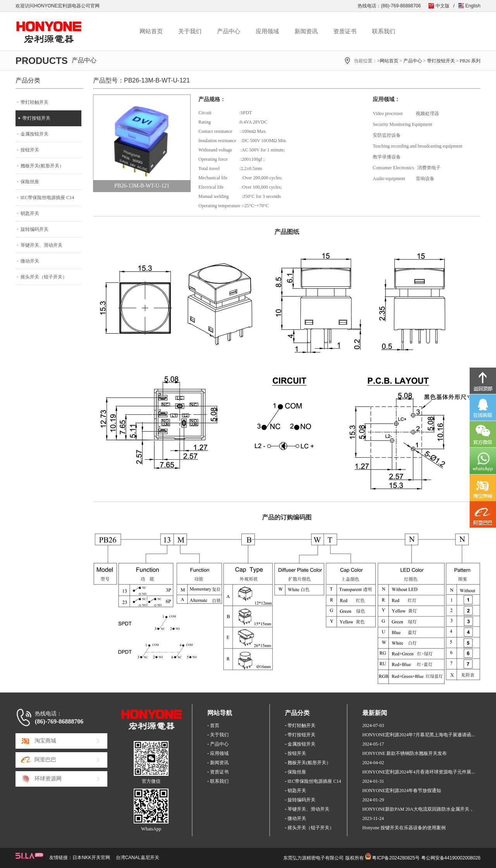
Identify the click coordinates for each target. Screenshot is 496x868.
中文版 (443, 6)
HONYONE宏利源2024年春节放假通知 (402, 791)
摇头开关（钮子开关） (44, 277)
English (473, 6)
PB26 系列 (470, 61)
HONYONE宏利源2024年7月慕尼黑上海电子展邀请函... (418, 735)
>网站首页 (388, 61)
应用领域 (267, 31)
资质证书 (345, 31)
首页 (215, 725)
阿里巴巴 (45, 760)
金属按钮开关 (34, 134)
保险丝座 (30, 182)
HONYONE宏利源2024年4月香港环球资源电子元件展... (418, 772)
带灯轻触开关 (34, 102)
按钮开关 (30, 150)
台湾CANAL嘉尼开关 (138, 858)
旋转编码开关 (34, 229)
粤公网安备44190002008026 (451, 858)
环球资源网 (48, 779)
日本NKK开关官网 (91, 858)
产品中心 (229, 31)
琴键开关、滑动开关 (41, 245)
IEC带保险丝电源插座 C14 (47, 198)
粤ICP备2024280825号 (396, 858)
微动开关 (30, 261)
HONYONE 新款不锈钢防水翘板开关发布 (405, 753)
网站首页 (151, 31)
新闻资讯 (306, 31)
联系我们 (384, 31)
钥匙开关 (30, 213)
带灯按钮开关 (441, 61)
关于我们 (190, 31)
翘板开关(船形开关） (42, 166)
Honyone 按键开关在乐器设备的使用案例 (404, 828)
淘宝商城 (45, 741)
